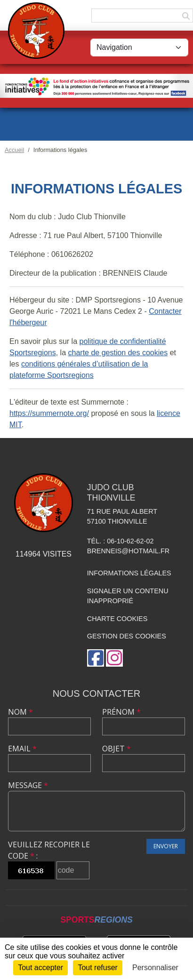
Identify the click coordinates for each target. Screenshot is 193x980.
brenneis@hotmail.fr (128, 551)
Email (22, 749)
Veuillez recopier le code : (49, 850)
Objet (117, 749)
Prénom (121, 712)
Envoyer (166, 846)
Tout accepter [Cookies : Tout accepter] (40, 968)
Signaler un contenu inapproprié (128, 596)
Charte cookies (117, 619)
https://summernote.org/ (49, 413)
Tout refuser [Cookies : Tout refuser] (97, 968)
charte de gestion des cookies (118, 353)
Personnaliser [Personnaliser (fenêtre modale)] (155, 968)
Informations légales (129, 573)
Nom (20, 712)
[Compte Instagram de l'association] (114, 658)
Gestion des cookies (127, 636)
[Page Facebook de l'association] (96, 658)
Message (28, 785)
